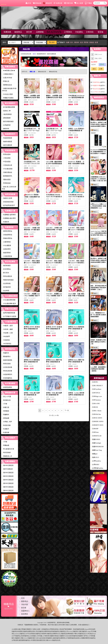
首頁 (28, 3)
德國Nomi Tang (96, 450)
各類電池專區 (7, 387)
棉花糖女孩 (6, 400)
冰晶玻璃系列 (7, 374)
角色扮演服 (6, 425)
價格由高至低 (53, 72)
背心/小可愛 (6, 397)
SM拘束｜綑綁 (7, 329)
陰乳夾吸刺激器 (8, 122)
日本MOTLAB (96, 436)
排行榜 (29, 32)
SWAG (26, 638)
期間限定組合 (7, 85)
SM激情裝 (6, 340)
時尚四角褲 (6, 453)
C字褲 (4, 404)
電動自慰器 (6, 180)
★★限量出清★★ (8, 71)
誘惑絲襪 (6, 418)
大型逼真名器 (7, 165)
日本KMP (95, 429)
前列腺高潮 (6, 287)
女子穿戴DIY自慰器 (9, 316)
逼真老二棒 (6, 111)
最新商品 (18, 32)
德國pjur (94, 454)
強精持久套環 (7, 198)
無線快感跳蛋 (7, 142)
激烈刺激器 (6, 266)
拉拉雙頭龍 (6, 283)
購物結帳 (37, 3)
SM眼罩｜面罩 (7, 326)
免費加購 (7, 32)
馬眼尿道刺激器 (8, 280)
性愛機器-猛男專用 (9, 215)
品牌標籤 (40, 32)
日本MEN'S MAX (97, 425)
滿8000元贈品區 (8, 491)
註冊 (101, 69)
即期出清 (6, 81)
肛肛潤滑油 (6, 269)
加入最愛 (79, 3)
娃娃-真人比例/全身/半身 (9, 188)
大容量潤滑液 (7, 256)
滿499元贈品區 (7, 469)
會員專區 (25, 614)
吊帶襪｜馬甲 (7, 422)
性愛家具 (6, 222)
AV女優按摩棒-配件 (9, 304)
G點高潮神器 (7, 114)
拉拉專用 (6, 291)
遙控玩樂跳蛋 (7, 145)
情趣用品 (79, 629)
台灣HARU (95, 465)
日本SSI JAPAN (96, 418)
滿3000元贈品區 (8, 476)
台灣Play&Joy (96, 461)
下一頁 (67, 410)
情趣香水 (6, 353)
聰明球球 (6, 129)
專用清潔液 (6, 364)
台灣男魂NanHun (97, 468)
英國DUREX (96, 439)
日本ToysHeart (96, 389)
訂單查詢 (68, 32)
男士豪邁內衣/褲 (8, 449)
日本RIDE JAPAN (97, 422)
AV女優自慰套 (7, 169)
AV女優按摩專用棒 (9, 300)
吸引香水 (6, 273)
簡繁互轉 (68, 3)
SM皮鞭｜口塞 (7, 333)
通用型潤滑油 (7, 231)
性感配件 (6, 429)
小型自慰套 (6, 158)
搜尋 (52, 42)
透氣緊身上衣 (7, 456)
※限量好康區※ (8, 74)
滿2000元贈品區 (8, 473)
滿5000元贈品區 (8, 483)
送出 (94, 69)
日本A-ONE (95, 404)
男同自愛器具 (7, 276)
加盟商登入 (25, 611)
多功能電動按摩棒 (8, 107)
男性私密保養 (7, 371)
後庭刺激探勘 (7, 360)
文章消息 (90, 32)
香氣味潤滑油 (7, 238)
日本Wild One (96, 414)
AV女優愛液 (6, 245)
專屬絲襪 (6, 445)
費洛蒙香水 (6, 357)
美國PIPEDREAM (97, 447)
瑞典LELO (95, 457)
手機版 (88, 3)
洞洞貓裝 (6, 411)
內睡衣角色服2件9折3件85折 (9, 90)
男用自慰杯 (6, 154)
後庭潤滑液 (6, 253)
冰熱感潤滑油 (7, 235)
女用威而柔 (6, 125)
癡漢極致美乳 (7, 176)
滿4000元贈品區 (8, 480)
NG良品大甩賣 (7, 94)
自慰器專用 (6, 249)
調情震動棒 (6, 118)
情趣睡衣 (6, 415)
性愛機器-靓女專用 (9, 218)
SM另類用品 (7, 344)
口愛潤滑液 (6, 242)
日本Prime (95, 432)
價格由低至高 (42, 72)
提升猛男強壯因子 (8, 205)
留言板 (101, 32)
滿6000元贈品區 (8, 487)
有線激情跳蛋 (7, 138)
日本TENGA (95, 393)
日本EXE (94, 407)
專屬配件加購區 (8, 98)
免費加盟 (58, 3)
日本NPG (94, 382)
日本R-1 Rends (96, 411)
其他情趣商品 (7, 378)
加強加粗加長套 (8, 202)
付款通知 (79, 32)
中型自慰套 (6, 162)
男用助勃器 (6, 183)
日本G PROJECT (97, 386)
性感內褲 (6, 432)
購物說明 (47, 3)
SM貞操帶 (6, 336)
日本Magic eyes (96, 396)
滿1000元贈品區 (8, 465)
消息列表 (25, 604)
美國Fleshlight (96, 443)
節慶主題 (6, 407)
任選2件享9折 (7, 78)
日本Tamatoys (96, 400)
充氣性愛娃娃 (7, 172)
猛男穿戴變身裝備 (8, 313)
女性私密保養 (7, 367)
